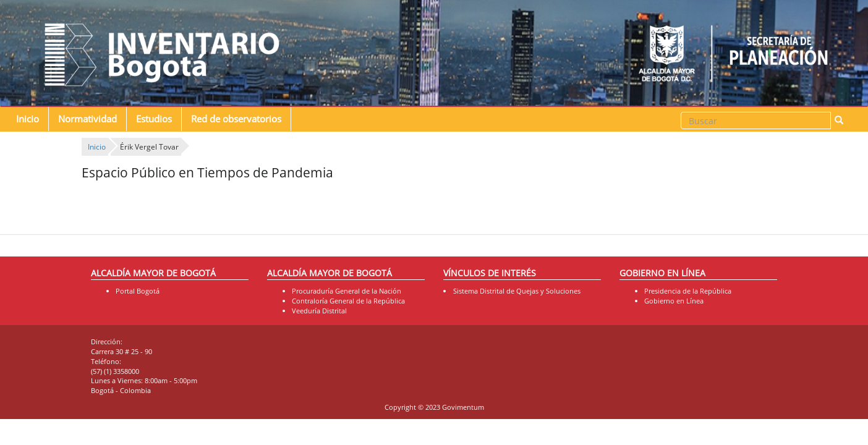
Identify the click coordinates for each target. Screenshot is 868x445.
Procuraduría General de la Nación (347, 291)
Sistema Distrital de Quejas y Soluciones (517, 291)
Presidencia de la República (688, 291)
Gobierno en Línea (674, 301)
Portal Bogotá (138, 291)
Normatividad (87, 119)
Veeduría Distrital (319, 311)
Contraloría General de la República (348, 301)
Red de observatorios (236, 119)
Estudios (154, 119)
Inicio (28, 119)
